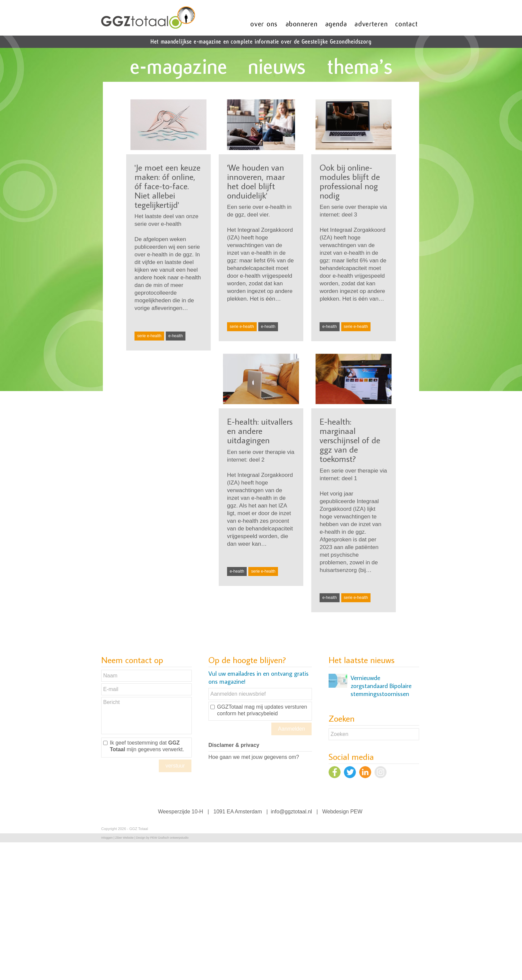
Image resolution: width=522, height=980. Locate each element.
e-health (176, 336)
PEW (356, 812)
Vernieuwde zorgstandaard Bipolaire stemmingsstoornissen (381, 686)
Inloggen (107, 838)
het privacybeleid (258, 713)
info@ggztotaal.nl (291, 812)
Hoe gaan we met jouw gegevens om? (254, 757)
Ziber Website (124, 838)
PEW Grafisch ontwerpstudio (169, 838)
